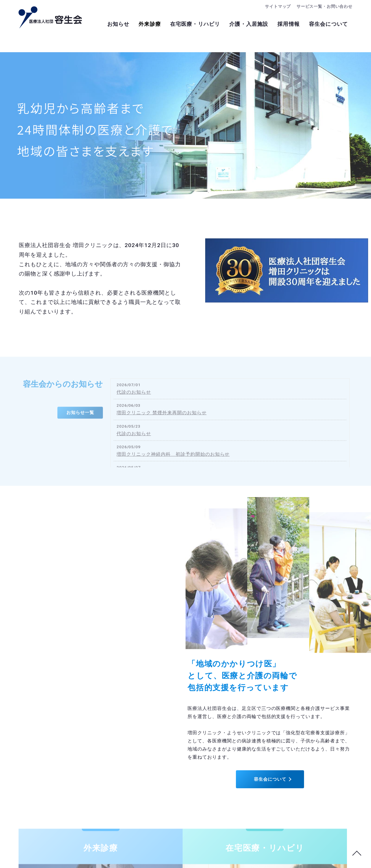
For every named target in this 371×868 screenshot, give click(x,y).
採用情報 (286, 25)
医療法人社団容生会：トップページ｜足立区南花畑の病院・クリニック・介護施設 (50, 17)
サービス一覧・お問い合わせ (322, 6)
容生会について (328, 25)
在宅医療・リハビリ (189, 25)
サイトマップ (273, 6)
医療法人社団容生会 (177, 857)
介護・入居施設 (245, 25)
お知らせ (109, 25)
